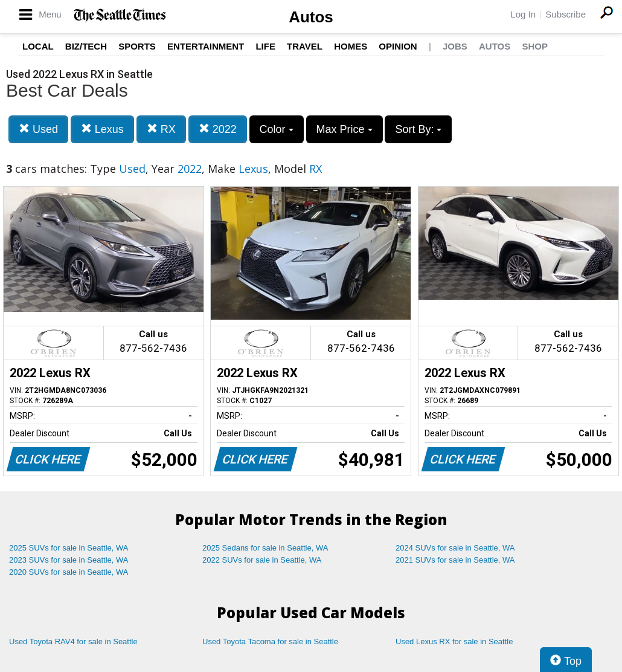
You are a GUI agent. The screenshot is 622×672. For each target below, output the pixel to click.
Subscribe (566, 14)
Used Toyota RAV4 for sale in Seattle (73, 641)
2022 (218, 129)
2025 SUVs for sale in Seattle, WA (69, 548)
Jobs (455, 46)
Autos (311, 17)
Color (277, 129)
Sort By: (418, 129)
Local (38, 46)
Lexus (102, 129)
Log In (523, 14)
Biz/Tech (86, 46)
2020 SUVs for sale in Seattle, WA (69, 572)
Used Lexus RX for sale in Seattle (454, 641)
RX (161, 129)
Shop (535, 46)
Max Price (345, 129)
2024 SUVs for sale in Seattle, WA (455, 548)
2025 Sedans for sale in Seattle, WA (265, 548)
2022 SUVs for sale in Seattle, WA (262, 560)
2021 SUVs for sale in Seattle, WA (455, 560)
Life (265, 46)
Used (38, 129)
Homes (351, 46)
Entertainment (206, 46)
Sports (137, 46)
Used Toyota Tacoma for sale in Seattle (270, 641)
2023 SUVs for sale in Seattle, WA (69, 560)
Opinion (398, 46)
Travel (305, 46)
